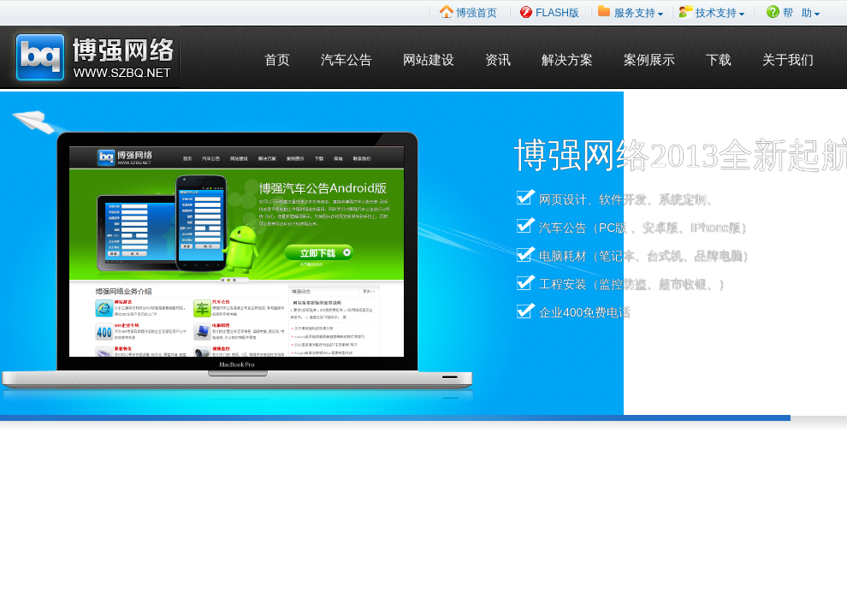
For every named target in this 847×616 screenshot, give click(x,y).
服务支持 (631, 12)
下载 (719, 60)
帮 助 (793, 12)
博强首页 (468, 12)
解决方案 (567, 60)
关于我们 (788, 60)
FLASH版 (549, 12)
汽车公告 (346, 60)
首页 (277, 60)
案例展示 (649, 60)
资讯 (498, 60)
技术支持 (712, 12)
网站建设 (429, 60)
